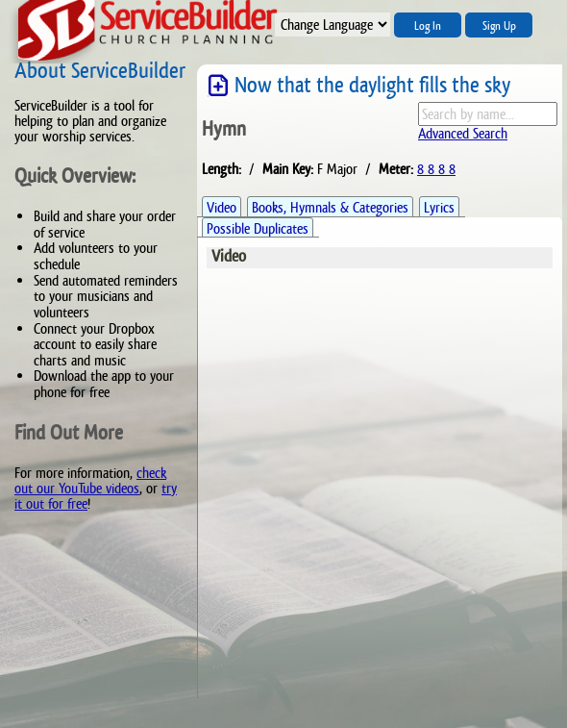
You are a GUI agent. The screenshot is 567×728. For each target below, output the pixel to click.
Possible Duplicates (258, 228)
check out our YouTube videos (90, 480)
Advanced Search (463, 133)
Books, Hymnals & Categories (330, 207)
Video (222, 207)
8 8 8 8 (436, 169)
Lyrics (439, 207)
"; (333, 25)
